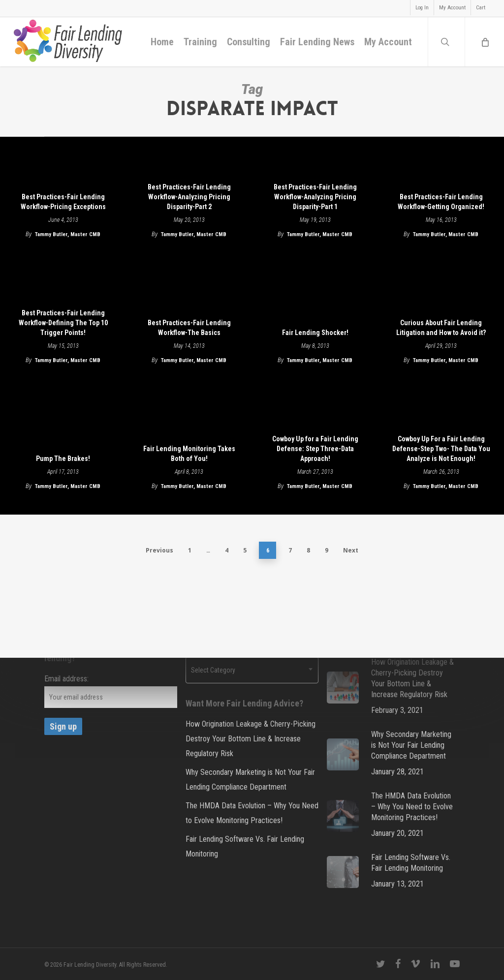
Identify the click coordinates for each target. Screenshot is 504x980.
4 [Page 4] (227, 550)
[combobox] (252, 670)
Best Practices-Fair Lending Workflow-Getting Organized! (441, 202)
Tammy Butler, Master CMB (68, 234)
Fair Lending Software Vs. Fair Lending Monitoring (245, 846)
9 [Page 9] (327, 550)
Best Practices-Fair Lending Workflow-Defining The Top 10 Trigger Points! (63, 323)
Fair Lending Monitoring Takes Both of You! (189, 454)
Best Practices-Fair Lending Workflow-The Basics (189, 328)
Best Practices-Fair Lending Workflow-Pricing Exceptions (63, 202)
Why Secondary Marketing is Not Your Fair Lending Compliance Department (250, 780)
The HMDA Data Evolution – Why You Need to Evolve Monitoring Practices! (252, 813)
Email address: (66, 679)
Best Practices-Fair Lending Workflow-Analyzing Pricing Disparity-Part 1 (315, 197)
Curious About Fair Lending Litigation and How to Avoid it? (441, 328)
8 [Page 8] (308, 550)
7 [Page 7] (290, 550)
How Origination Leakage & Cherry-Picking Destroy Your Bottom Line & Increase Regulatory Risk (251, 739)
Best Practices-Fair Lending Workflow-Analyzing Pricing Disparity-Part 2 (189, 197)
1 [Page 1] (190, 550)
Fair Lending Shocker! (315, 333)
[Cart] (484, 42)
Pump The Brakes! (63, 459)
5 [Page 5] (245, 550)
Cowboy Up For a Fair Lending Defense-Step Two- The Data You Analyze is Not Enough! (441, 449)
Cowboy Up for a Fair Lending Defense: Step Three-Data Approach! (315, 449)
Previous (159, 550)
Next (351, 550)
